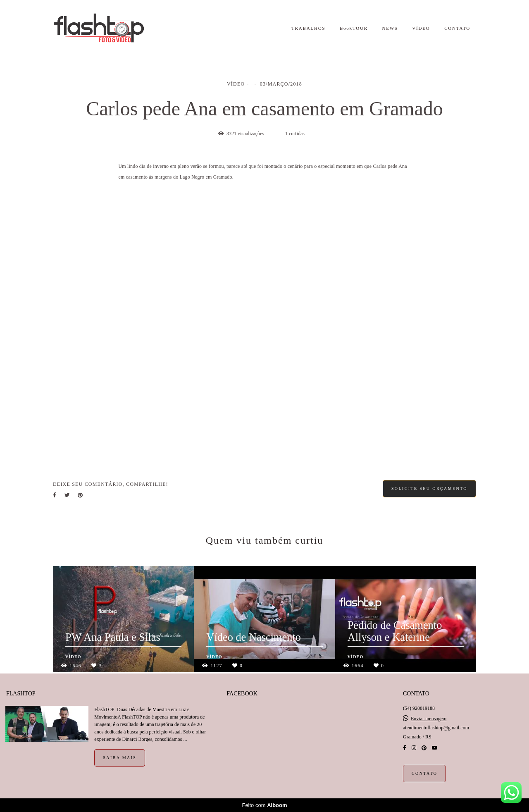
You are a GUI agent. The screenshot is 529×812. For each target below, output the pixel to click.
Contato (424, 773)
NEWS (390, 28)
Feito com (264, 805)
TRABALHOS (308, 28)
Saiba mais (120, 758)
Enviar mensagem (429, 719)
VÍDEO (421, 28)
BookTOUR (354, 28)
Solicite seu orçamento (429, 488)
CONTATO (457, 28)
